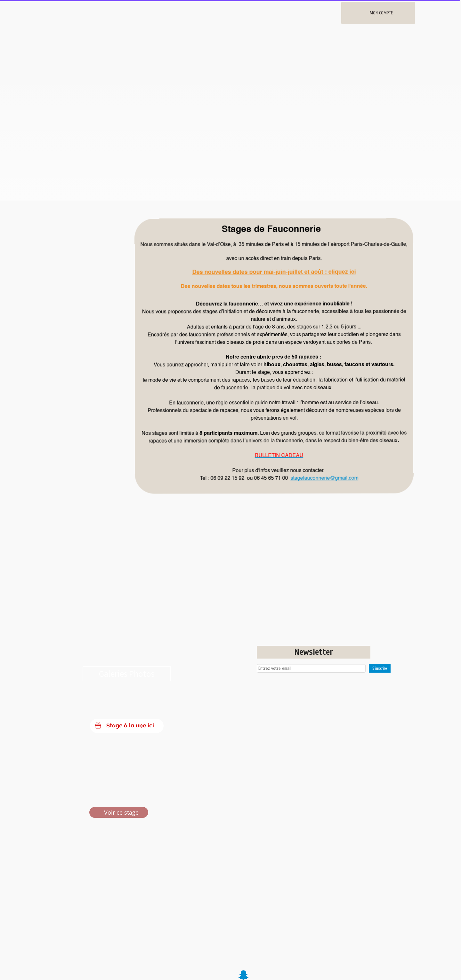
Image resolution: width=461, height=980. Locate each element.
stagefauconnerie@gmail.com (324, 478)
